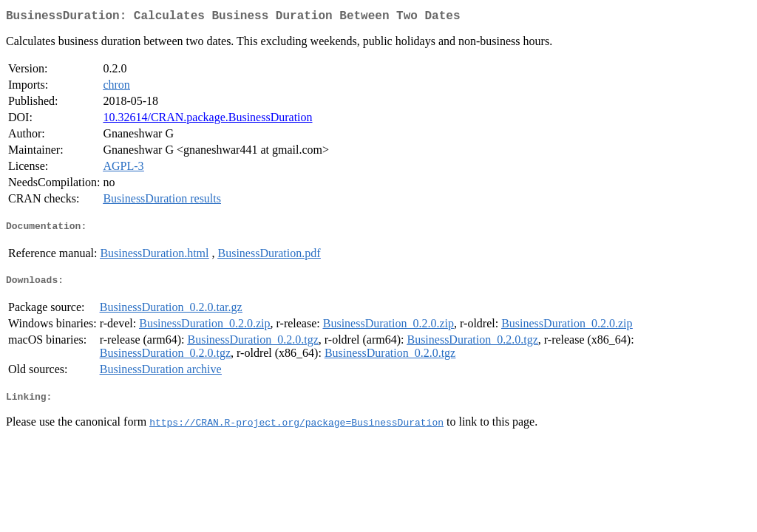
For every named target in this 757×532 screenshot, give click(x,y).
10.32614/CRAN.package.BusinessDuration (207, 120)
